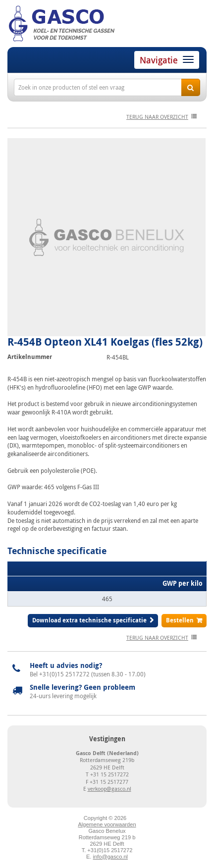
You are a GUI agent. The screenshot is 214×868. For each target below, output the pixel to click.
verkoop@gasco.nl (109, 789)
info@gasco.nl (110, 857)
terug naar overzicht (157, 117)
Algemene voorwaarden (107, 824)
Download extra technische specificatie (89, 620)
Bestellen (180, 620)
